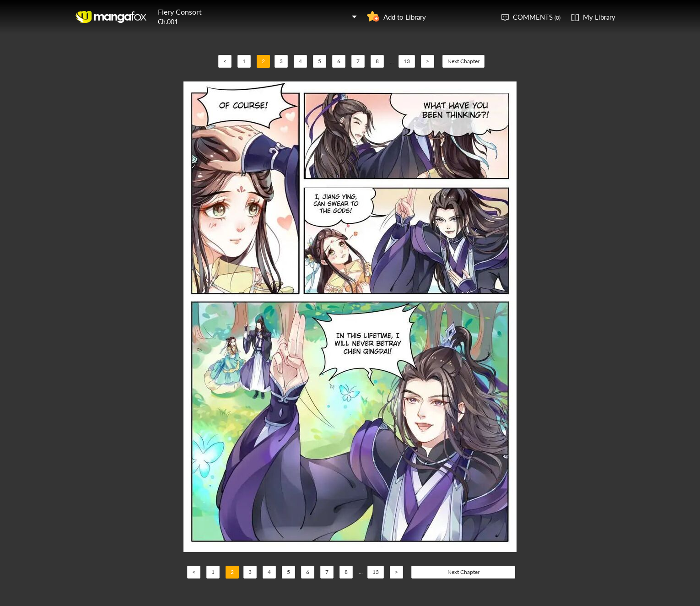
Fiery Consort (180, 12)
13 (407, 61)
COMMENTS (537, 17)
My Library (599, 17)
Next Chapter (463, 61)
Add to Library (405, 17)
